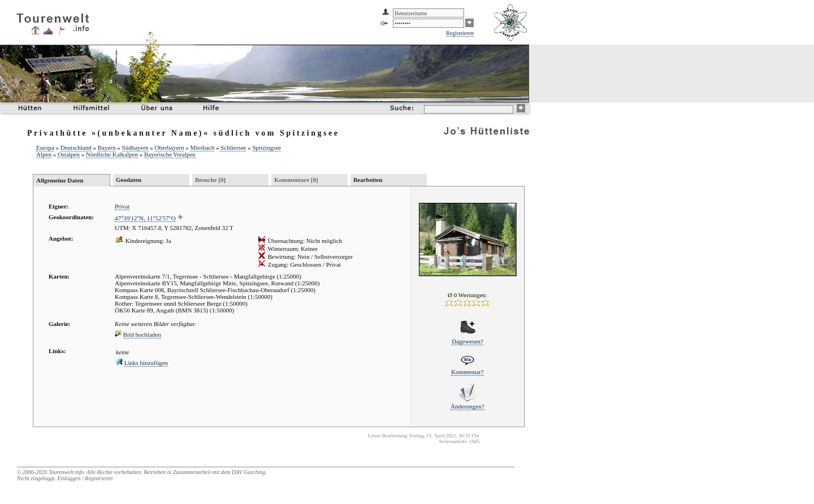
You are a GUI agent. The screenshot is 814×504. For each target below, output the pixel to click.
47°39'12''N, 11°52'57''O (145, 218)
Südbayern (135, 147)
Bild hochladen (142, 334)
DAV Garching (248, 472)
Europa (45, 147)
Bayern (107, 147)
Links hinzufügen (146, 363)
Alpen (44, 154)
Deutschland (76, 147)
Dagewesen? (467, 341)
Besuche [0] (210, 180)
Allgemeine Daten (60, 180)
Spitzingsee (267, 147)
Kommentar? (467, 372)
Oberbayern (170, 147)
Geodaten (129, 180)
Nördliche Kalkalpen (112, 154)
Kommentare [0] (296, 180)
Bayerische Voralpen (170, 154)
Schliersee (233, 147)
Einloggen (69, 478)
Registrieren (460, 33)
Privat (122, 206)
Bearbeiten (368, 180)
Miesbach (202, 147)
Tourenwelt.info (66, 472)
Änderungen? (467, 406)
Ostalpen (69, 154)
